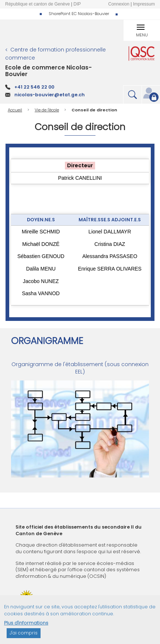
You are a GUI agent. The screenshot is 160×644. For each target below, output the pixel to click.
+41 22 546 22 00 (34, 87)
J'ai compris (24, 636)
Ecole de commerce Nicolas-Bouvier (48, 71)
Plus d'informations (26, 626)
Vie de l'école (47, 110)
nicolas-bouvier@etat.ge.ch (50, 95)
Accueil (15, 110)
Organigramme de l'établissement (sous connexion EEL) (80, 368)
